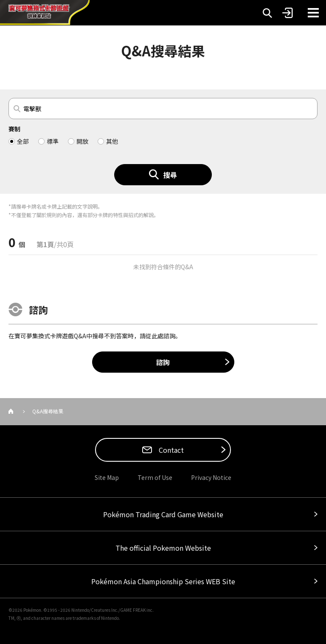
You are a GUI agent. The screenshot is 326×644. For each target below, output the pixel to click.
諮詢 (163, 362)
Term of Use (155, 477)
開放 (82, 141)
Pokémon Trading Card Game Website (163, 514)
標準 (53, 141)
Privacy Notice (211, 477)
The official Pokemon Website (163, 548)
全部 (23, 141)
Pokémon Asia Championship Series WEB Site (163, 581)
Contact (170, 450)
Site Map (107, 477)
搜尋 (170, 175)
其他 (112, 141)
